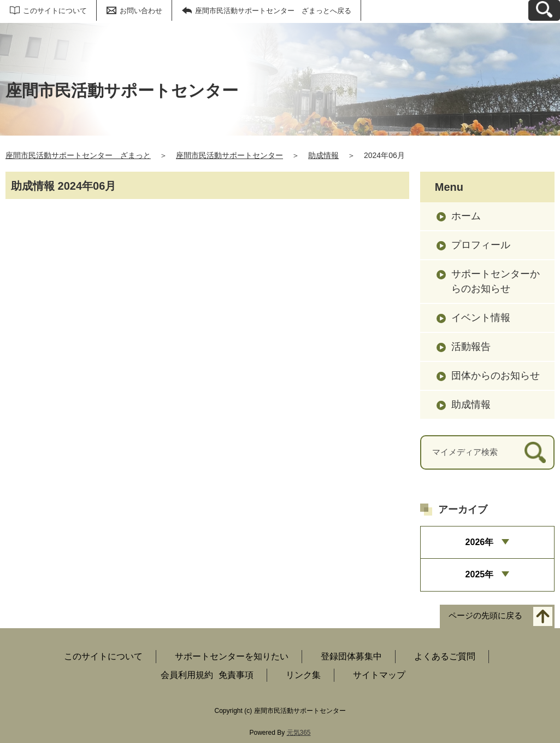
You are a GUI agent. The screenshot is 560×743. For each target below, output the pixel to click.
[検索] (535, 452)
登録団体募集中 (351, 656)
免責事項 (236, 675)
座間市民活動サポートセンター (229, 155)
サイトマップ (379, 675)
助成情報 (323, 155)
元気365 (299, 733)
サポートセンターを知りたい (232, 656)
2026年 (480, 542)
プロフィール (481, 245)
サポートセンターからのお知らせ (496, 281)
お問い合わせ (141, 11)
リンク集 (303, 675)
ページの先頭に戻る (485, 615)
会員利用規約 (187, 675)
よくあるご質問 (445, 656)
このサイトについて (55, 11)
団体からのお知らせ (496, 376)
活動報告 (471, 347)
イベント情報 (481, 318)
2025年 (480, 574)
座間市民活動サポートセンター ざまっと (78, 155)
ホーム (466, 216)
